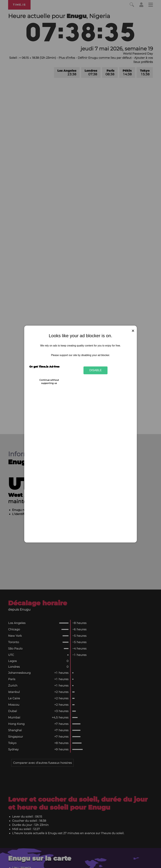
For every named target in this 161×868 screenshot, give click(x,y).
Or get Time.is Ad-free (44, 367)
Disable (96, 370)
